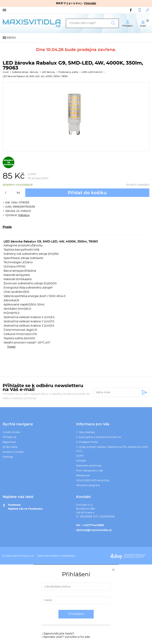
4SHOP (139, 557)
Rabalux (24, 215)
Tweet (11, 347)
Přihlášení (76, 614)
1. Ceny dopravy (86, 432)
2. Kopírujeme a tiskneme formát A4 (99, 437)
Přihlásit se (9, 437)
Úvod (6, 72)
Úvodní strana (11, 432)
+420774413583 (140, 10)
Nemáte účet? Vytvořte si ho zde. (67, 637)
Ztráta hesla (10, 447)
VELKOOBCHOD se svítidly (93, 481)
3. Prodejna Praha (87, 442)
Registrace (9, 442)
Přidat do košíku (87, 193)
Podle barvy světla (68, 72)
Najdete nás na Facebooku (25, 509)
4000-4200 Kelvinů (92, 72)
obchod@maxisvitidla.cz (148, 10)
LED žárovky (48, 72)
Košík (145, 23)
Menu (11, 38)
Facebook (14, 505)
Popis (7, 227)
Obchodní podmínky (89, 466)
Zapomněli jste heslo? (59, 634)
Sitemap (8, 457)
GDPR (80, 456)
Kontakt (81, 461)
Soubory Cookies (13, 452)
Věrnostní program (88, 485)
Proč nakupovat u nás (90, 471)
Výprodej (90, 3)
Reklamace (83, 476)
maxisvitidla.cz (23, 556)
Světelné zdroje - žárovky (25, 72)
